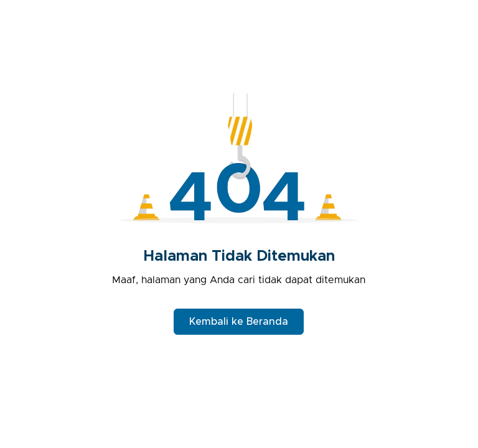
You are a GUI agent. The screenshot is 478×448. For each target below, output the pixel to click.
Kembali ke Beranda (239, 322)
